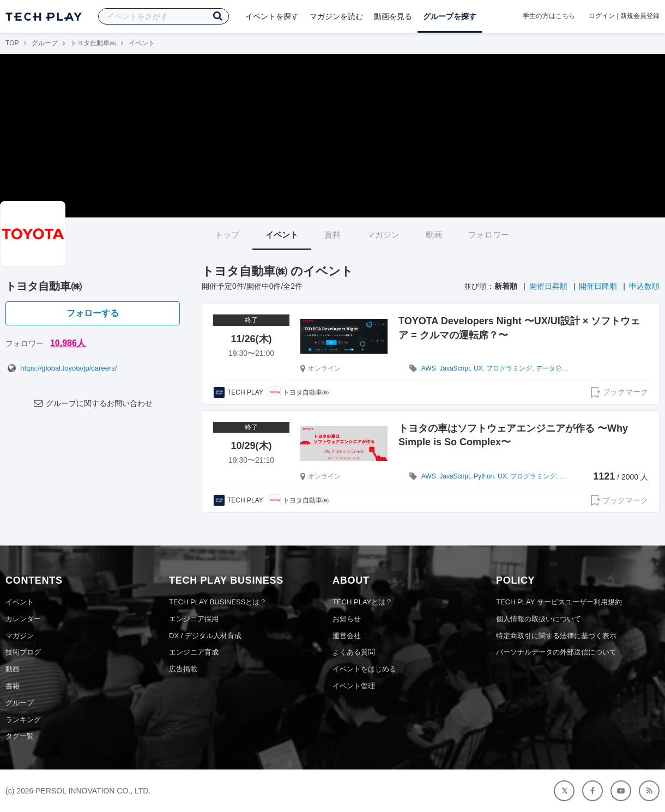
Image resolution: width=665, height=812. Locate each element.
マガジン (383, 235)
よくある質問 (354, 652)
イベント (282, 235)
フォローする (93, 313)
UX (478, 368)
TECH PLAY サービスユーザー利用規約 (559, 602)
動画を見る (393, 16)
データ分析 (552, 368)
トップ (227, 235)
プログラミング (509, 368)
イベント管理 (354, 686)
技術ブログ (23, 652)
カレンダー (23, 619)
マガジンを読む (336, 16)
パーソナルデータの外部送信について (556, 652)
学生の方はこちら (549, 16)
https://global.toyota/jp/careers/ (61, 368)
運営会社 (347, 636)
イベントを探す (272, 16)
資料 (332, 235)
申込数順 (644, 286)
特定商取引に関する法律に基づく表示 (556, 636)
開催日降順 (598, 286)
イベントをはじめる (364, 669)
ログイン (602, 16)
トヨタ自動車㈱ (93, 43)
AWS (429, 368)
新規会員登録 (640, 16)
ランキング (23, 720)
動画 (434, 235)
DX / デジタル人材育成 (205, 636)
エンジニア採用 (194, 619)
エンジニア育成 (194, 652)
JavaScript (455, 368)
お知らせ (347, 619)
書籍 (13, 686)
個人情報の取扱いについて (539, 619)
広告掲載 (183, 669)
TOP (12, 43)
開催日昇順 (548, 286)
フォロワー (489, 235)
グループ (45, 43)
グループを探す (450, 16)
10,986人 (68, 343)
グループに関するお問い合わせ (93, 403)
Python (484, 476)
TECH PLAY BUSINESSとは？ (218, 602)
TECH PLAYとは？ (362, 602)
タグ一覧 (20, 736)
